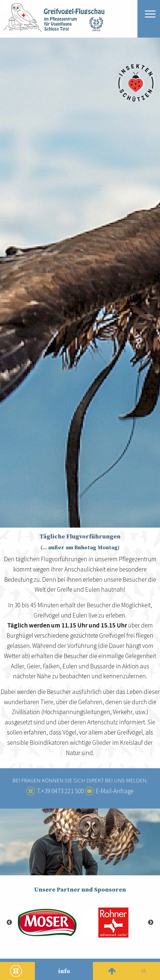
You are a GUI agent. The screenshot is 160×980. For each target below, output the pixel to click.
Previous (9, 923)
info (64, 971)
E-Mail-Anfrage (115, 791)
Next (151, 923)
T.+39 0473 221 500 (60, 791)
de (144, 971)
